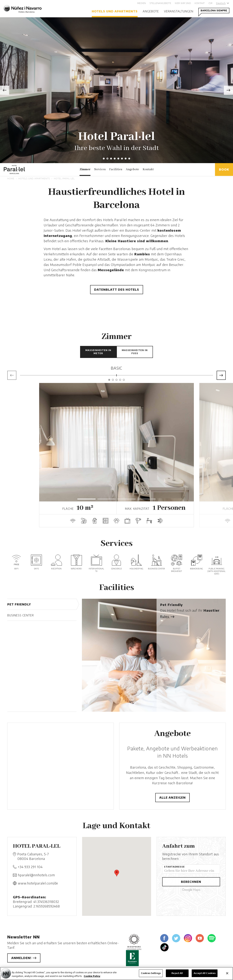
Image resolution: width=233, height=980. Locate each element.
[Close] (227, 973)
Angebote (151, 11)
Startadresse (174, 867)
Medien (142, 3)
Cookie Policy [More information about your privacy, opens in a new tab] (92, 976)
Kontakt (200, 3)
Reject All (177, 973)
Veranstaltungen (179, 11)
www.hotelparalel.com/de (38, 883)
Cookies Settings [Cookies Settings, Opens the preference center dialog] (151, 973)
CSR (211, 3)
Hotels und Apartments (115, 11)
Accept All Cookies (205, 973)
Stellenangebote (160, 3)
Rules (167, 616)
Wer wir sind (183, 3)
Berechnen (191, 882)
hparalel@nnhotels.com (36, 875)
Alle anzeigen (172, 798)
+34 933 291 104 (30, 867)
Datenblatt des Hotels (117, 290)
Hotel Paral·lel (64, 179)
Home (11, 179)
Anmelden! (24, 958)
